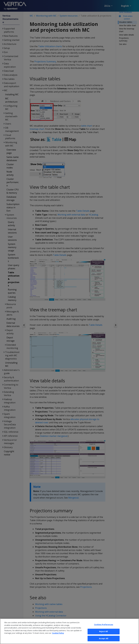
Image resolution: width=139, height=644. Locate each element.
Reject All (104, 635)
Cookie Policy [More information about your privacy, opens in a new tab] (58, 637)
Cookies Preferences (104, 628)
